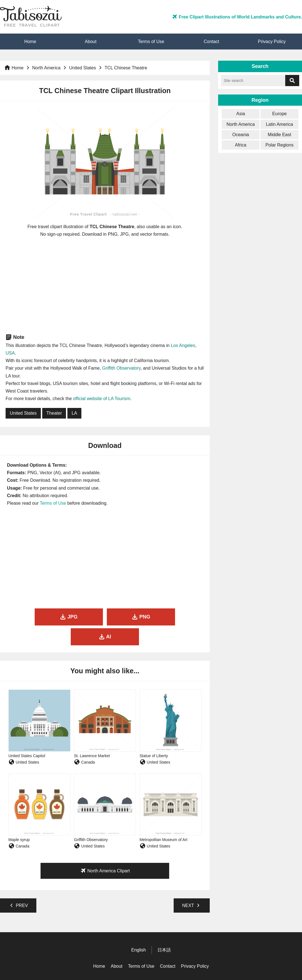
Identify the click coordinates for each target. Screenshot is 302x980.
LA (74, 413)
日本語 (164, 930)
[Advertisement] (105, 285)
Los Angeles (183, 345)
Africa (241, 145)
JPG (38, 617)
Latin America (279, 124)
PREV (18, 886)
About (91, 42)
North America (46, 68)
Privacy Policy (272, 42)
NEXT (192, 886)
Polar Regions (279, 145)
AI (172, 617)
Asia (241, 114)
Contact (211, 42)
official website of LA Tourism (102, 399)
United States (82, 68)
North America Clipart (105, 851)
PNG (105, 617)
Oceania (241, 135)
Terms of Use (151, 42)
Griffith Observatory (121, 368)
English (138, 930)
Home (30, 42)
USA (10, 353)
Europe (280, 114)
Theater (54, 413)
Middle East (280, 135)
